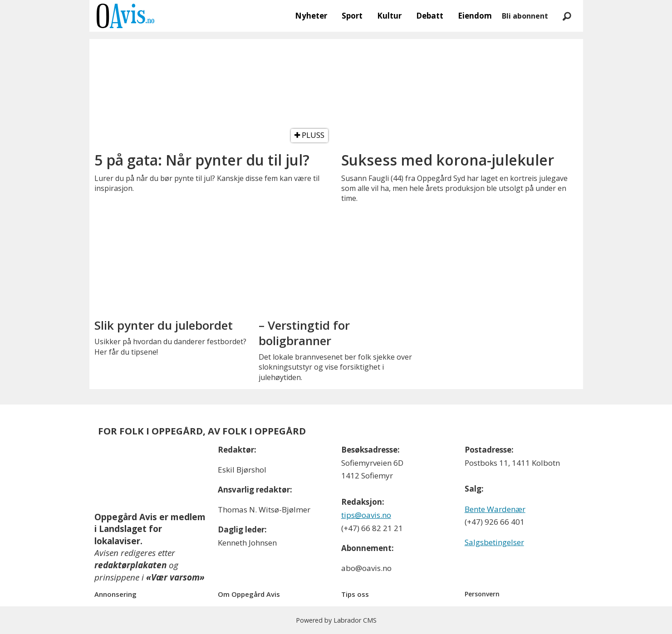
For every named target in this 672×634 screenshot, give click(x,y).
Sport (352, 16)
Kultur (389, 16)
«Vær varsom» (175, 577)
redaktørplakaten (130, 565)
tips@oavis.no (366, 515)
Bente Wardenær (495, 509)
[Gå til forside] (126, 16)
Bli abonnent (525, 16)
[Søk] (567, 16)
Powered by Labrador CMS (336, 620)
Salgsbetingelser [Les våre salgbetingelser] (494, 542)
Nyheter (311, 16)
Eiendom (475, 16)
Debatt (430, 16)
